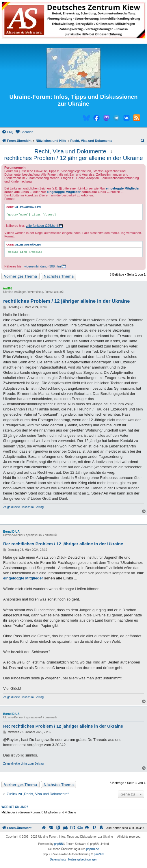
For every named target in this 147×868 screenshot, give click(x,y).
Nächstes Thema (59, 276)
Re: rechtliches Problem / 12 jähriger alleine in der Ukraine (63, 544)
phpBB (59, 844)
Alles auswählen (28, 207)
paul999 (99, 854)
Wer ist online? (15, 807)
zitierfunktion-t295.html (42, 226)
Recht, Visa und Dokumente (70, 151)
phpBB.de (93, 849)
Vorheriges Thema (21, 276)
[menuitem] (8, 132)
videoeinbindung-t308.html (43, 266)
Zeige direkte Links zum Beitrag (23, 507)
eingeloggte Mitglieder (123, 188)
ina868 (8, 288)
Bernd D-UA (11, 532)
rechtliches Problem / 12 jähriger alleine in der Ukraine (73, 158)
